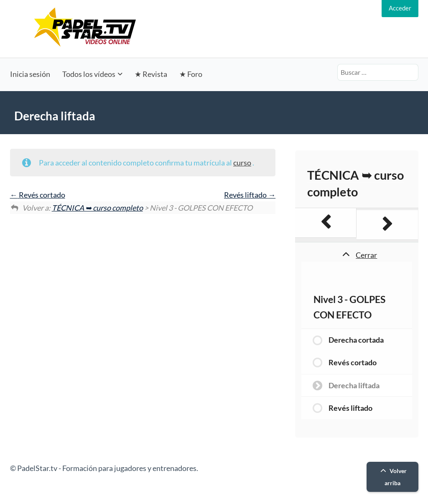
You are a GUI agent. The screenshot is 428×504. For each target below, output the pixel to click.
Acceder (400, 8)
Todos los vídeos (89, 74)
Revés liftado (250, 195)
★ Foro (191, 74)
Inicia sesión (30, 74)
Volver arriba (392, 477)
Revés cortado (38, 195)
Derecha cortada (356, 340)
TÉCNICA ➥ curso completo (97, 208)
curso (242, 163)
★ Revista (151, 74)
